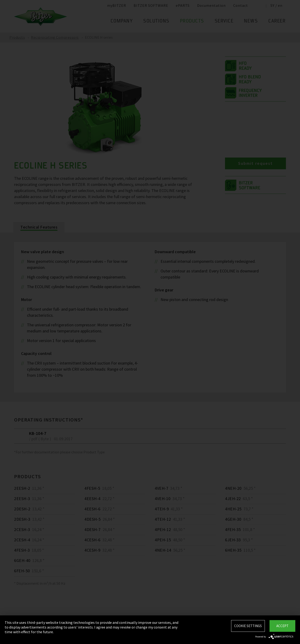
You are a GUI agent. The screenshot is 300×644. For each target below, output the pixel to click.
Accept (282, 626)
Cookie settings (248, 626)
